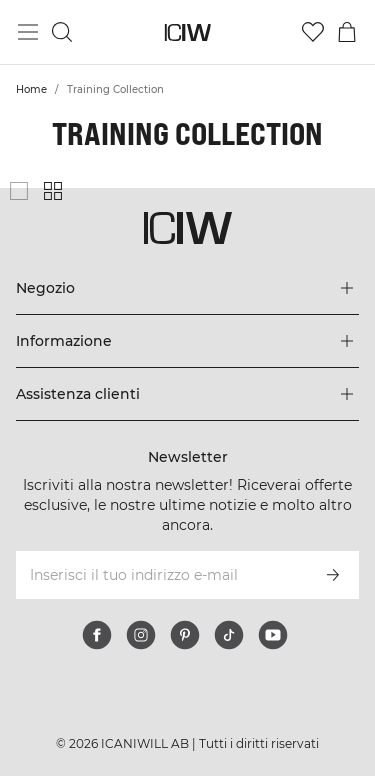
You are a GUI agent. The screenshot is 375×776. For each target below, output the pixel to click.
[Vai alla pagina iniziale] (187, 32)
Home (31, 89)
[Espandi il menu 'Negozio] (187, 288)
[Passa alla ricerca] (62, 32)
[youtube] (273, 635)
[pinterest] (185, 635)
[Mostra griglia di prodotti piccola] (53, 191)
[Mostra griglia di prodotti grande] (19, 191)
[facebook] (97, 635)
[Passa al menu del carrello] (347, 32)
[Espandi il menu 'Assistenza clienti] (187, 394)
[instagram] (141, 635)
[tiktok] (229, 635)
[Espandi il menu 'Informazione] (187, 341)
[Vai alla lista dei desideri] (313, 32)
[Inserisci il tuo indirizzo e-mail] (160, 575)
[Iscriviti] (333, 575)
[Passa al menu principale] (28, 32)
